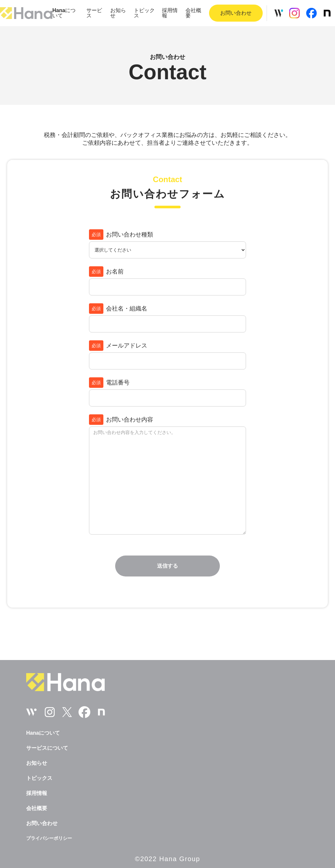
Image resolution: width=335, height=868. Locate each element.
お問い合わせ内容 (121, 420)
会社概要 (193, 13)
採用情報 (170, 13)
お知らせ (118, 13)
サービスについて (47, 748)
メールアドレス (118, 346)
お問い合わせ (42, 823)
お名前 (106, 272)
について (64, 13)
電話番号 (109, 383)
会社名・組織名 (118, 309)
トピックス (144, 13)
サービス (94, 13)
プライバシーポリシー (49, 838)
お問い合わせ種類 (121, 235)
